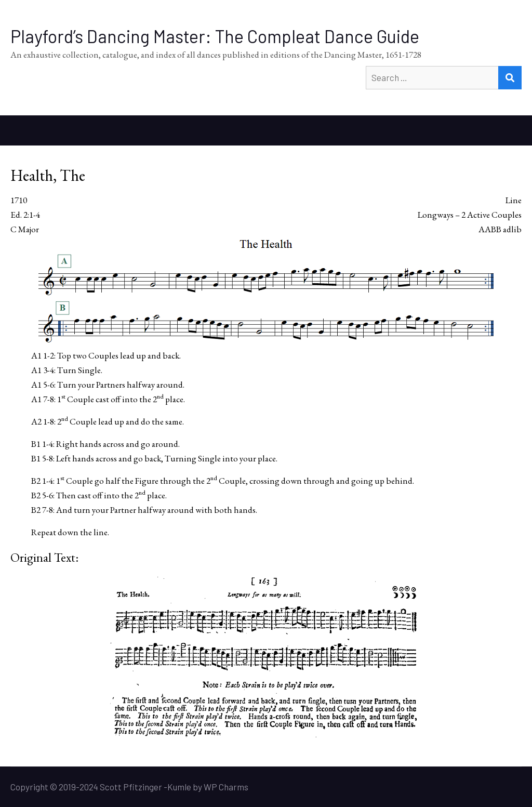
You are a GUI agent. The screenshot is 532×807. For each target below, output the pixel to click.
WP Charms (226, 787)
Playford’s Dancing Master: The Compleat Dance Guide (215, 36)
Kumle (179, 787)
